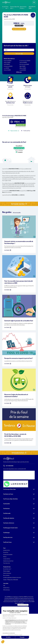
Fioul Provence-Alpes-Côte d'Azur (11, 516)
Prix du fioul (6, 569)
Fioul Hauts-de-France (8, 511)
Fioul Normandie (7, 530)
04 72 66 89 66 (8, 483)
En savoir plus (10, 89)
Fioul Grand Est (7, 521)
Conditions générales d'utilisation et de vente (12, 594)
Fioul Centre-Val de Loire (9, 540)
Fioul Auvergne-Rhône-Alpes (10, 506)
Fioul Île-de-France (7, 559)
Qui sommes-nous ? (7, 586)
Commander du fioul (19, 470)
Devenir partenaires (7, 590)
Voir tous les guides (17, 229)
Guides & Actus (6, 605)
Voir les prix (19, 54)
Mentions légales (7, 588)
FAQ (4, 602)
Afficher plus (19, 72)
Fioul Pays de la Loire (8, 554)
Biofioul (5, 574)
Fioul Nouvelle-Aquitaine (9, 535)
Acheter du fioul (6, 567)
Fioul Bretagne (6, 550)
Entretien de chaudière (8, 571)
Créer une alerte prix (19, 29)
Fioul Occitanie (6, 525)
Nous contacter (6, 592)
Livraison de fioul (7, 576)
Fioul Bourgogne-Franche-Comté (10, 545)
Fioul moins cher (7, 580)
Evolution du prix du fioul (8, 578)
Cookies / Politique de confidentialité (11, 597)
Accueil (4, 7)
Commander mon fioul (19, 221)
